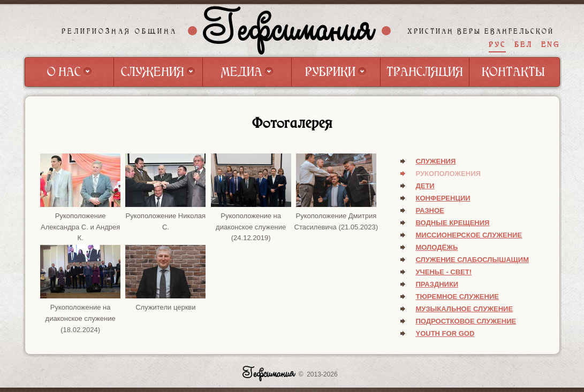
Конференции (443, 198)
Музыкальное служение (465, 309)
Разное (430, 210)
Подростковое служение (466, 321)
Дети (425, 186)
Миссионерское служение (469, 235)
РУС (497, 45)
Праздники (437, 284)
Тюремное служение (457, 297)
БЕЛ (524, 45)
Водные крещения (453, 223)
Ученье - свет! (444, 272)
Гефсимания (289, 30)
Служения (436, 161)
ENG (551, 45)
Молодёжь (437, 247)
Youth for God (445, 333)
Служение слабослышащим (473, 260)
